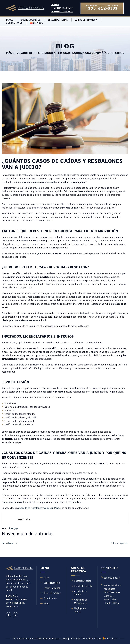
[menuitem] (36, 23)
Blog (46, 604)
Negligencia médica (80, 611)
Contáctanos (14, 23)
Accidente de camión (81, 593)
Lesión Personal (58, 20)
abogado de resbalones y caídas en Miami (41, 508)
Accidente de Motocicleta (81, 602)
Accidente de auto (84, 586)
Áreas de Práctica (86, 20)
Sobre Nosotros (31, 20)
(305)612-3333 (112, 578)
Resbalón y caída (83, 581)
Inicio (10, 20)
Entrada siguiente (119, 543)
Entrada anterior (11, 543)
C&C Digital (111, 639)
